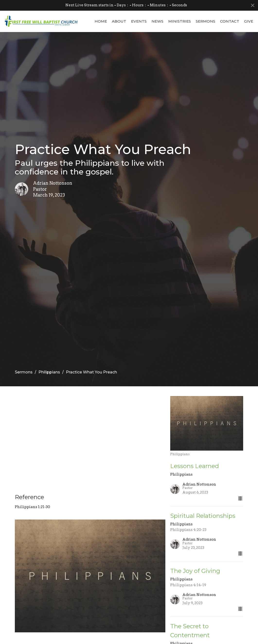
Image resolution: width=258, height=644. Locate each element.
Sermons (205, 21)
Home (101, 21)
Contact (230, 21)
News (157, 21)
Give (249, 21)
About (119, 21)
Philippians (49, 372)
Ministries (180, 21)
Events (139, 21)
